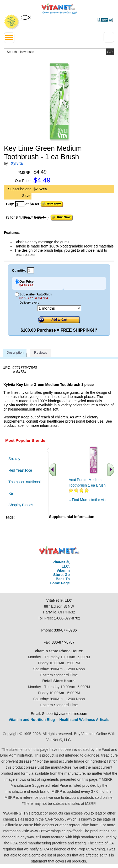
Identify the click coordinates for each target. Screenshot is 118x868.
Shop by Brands (22, 505)
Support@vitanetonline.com (65, 714)
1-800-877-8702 (67, 618)
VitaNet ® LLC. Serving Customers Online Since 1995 (59, 9)
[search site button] (110, 52)
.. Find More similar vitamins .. (93, 500)
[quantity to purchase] (20, 204)
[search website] (59, 52)
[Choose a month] (59, 308)
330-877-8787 (63, 642)
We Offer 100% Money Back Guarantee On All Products (12, 22)
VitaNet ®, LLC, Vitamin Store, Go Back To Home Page (60, 573)
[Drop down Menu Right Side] (109, 37)
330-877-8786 (65, 630)
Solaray (14, 459)
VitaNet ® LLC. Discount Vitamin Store (59, 550)
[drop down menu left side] (9, 38)
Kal (11, 493)
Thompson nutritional (24, 482)
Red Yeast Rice (20, 470)
